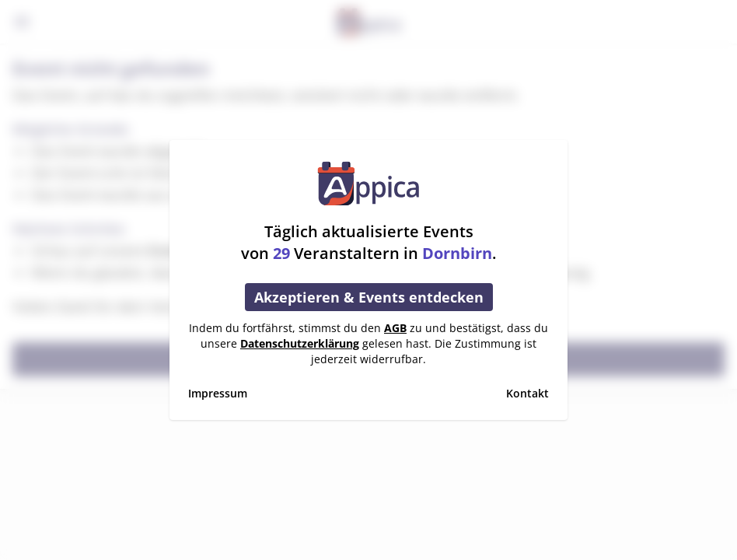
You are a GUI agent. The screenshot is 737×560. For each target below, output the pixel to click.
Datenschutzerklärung (300, 343)
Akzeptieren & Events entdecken (369, 297)
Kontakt (527, 393)
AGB (395, 328)
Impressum (218, 393)
